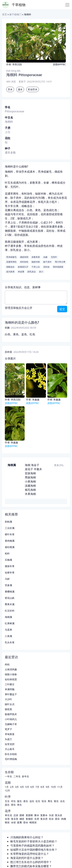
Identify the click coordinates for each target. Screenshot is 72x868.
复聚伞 (44, 815)
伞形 (7, 819)
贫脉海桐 (30, 473)
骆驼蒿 (8, 709)
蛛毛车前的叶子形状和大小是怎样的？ (34, 841)
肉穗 (64, 819)
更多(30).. (59, 465)
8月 (43, 787)
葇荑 (19, 822)
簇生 (19, 801)
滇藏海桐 (30, 486)
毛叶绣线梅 (11, 759)
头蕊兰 (8, 739)
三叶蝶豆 (10, 684)
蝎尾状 (33, 822)
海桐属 (12, 465)
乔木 (10, 89)
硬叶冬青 (10, 534)
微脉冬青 (10, 566)
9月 (48, 787)
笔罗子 (8, 729)
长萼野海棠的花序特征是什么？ (30, 854)
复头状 (59, 815)
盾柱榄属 (10, 547)
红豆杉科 (10, 611)
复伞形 (15, 819)
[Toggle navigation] (67, 5)
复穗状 (29, 819)
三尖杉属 (10, 528)
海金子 (35, 465)
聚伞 (37, 815)
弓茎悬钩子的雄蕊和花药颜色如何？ (32, 845)
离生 (50, 801)
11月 (60, 787)
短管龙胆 (10, 744)
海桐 (28, 465)
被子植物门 (15, 14)
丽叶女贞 (10, 704)
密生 (13, 805)
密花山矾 (10, 598)
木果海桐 (30, 494)
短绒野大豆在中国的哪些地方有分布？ (34, 850)
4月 (22, 787)
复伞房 (44, 819)
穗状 (22, 819)
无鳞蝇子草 (11, 724)
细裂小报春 (11, 674)
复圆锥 (29, 815)
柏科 (7, 553)
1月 (7, 787)
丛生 (63, 801)
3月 (17, 787)
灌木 (20, 89)
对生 (13, 801)
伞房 (37, 819)
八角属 (8, 636)
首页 (4, 14)
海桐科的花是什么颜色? (22, 322)
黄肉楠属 (10, 541)
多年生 (25, 776)
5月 (27, 787)
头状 (51, 815)
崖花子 (29, 469)
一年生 (8, 776)
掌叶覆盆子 (11, 694)
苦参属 (8, 585)
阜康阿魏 (10, 689)
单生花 (8, 815)
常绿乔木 (33, 89)
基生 (26, 801)
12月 (7, 790)
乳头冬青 (10, 642)
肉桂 (7, 664)
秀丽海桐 (30, 477)
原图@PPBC (59, 64)
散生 (56, 801)
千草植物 (19, 5)
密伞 (26, 822)
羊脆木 (38, 469)
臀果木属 (10, 604)
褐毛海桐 (30, 490)
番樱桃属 (10, 592)
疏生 (7, 805)
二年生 (17, 776)
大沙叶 (8, 699)
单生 (19, 805)
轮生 (44, 801)
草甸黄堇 (10, 734)
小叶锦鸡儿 (11, 719)
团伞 (57, 819)
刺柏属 (8, 522)
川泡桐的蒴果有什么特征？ (27, 837)
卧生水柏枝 (11, 754)
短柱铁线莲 (11, 679)
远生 (32, 801)
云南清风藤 (11, 669)
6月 (32, 787)
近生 (38, 801)
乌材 (7, 579)
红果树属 (10, 623)
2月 (12, 787)
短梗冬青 (10, 572)
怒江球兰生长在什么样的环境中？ (31, 862)
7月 (37, 787)
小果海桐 (30, 481)
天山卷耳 (10, 749)
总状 (16, 815)
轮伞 (51, 819)
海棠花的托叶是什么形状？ (27, 858)
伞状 (13, 822)
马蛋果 (8, 630)
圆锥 (22, 815)
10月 (53, 787)
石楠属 (8, 560)
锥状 (7, 822)
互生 (7, 801)
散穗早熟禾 (11, 714)
